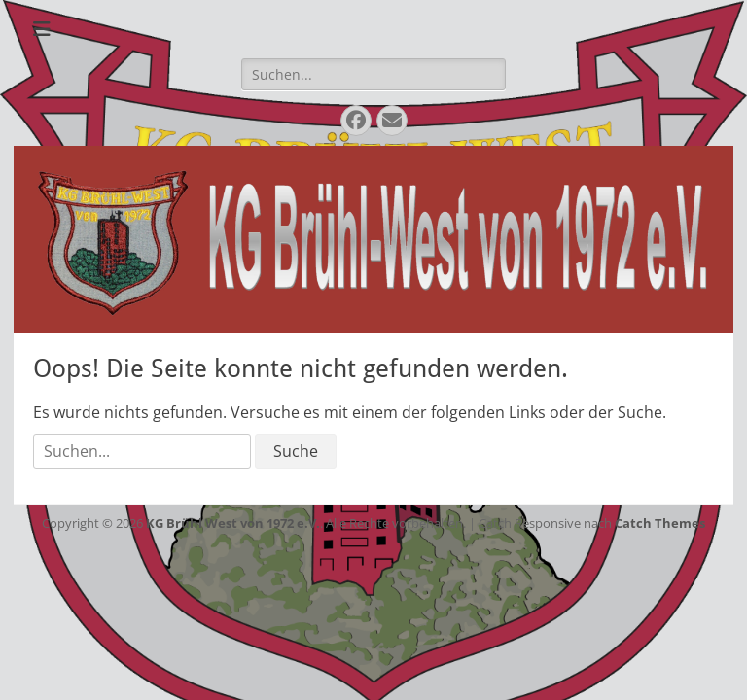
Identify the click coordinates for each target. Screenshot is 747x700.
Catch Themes (660, 523)
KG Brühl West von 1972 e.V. (233, 523)
